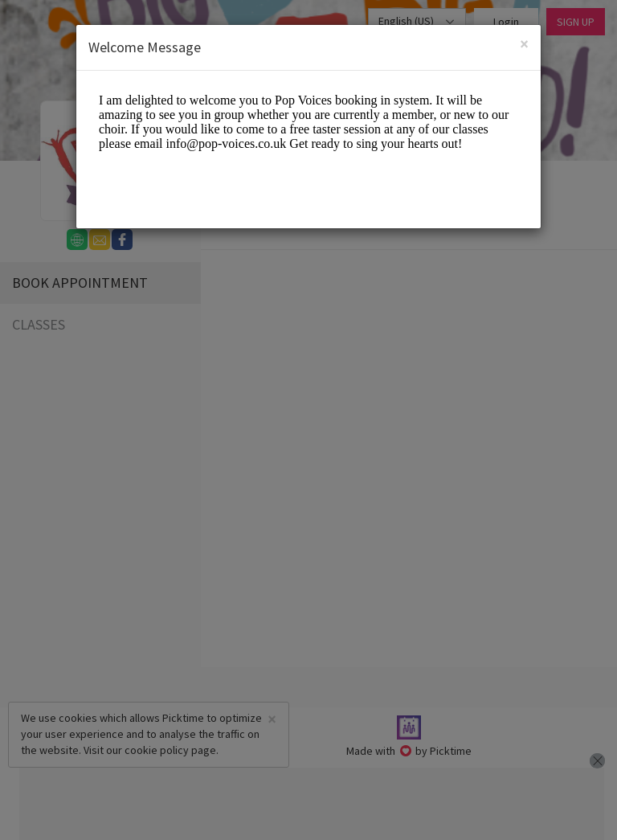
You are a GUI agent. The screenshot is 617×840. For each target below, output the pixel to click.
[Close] (524, 44)
